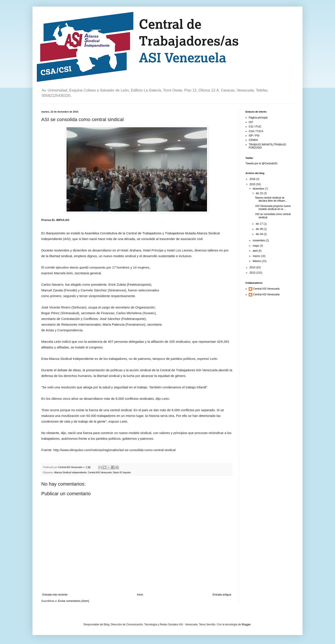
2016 (253, 179)
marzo (257, 256)
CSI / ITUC (255, 127)
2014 (253, 267)
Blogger (246, 624)
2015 (253, 184)
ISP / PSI (254, 136)
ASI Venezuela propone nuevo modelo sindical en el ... (273, 208)
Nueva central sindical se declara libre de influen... (271, 199)
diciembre (259, 189)
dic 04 (260, 234)
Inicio (140, 595)
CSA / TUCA (256, 131)
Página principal (258, 118)
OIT (251, 122)
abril (256, 251)
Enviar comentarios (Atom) (74, 601)
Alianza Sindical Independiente (70, 472)
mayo (256, 246)
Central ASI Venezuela (100, 472)
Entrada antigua (222, 595)
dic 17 (260, 224)
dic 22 (260, 193)
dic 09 (260, 229)
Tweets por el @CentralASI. (262, 163)
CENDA (253, 140)
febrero (257, 261)
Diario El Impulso (122, 472)
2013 (253, 273)
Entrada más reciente (55, 595)
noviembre (259, 240)
